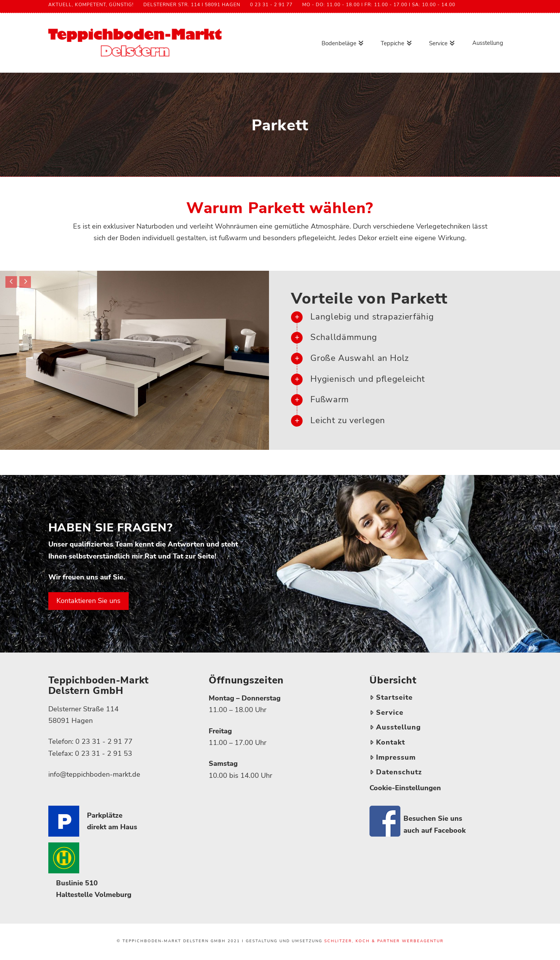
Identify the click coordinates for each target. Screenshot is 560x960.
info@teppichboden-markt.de (94, 774)
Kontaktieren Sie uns (89, 601)
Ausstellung (395, 727)
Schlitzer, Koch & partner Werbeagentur (384, 941)
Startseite (391, 697)
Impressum (393, 757)
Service (386, 712)
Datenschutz (396, 772)
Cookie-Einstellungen (405, 788)
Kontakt (387, 742)
